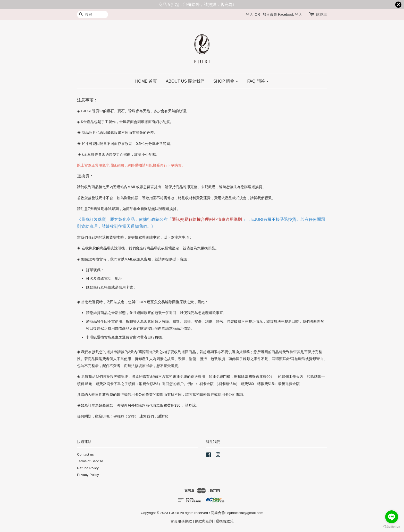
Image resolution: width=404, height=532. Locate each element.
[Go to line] (392, 517)
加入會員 (270, 14)
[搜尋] (92, 15)
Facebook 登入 (290, 14)
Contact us (85, 454)
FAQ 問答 (258, 81)
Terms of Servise (90, 461)
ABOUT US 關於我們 (185, 81)
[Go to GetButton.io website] (392, 527)
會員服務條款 (181, 521)
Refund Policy (88, 468)
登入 (249, 14)
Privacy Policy (88, 475)
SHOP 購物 (226, 81)
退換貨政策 (225, 521)
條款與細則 (204, 521)
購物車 (322, 14)
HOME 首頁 (146, 81)
